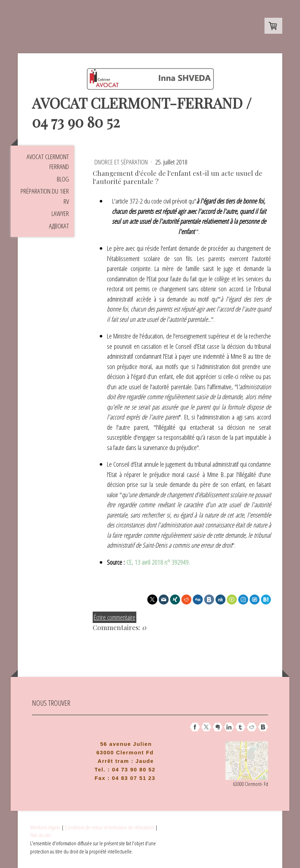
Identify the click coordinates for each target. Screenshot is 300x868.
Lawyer (60, 213)
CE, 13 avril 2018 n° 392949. (159, 562)
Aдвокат (59, 226)
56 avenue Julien (126, 744)
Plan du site (40, 835)
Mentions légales (45, 827)
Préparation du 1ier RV (45, 196)
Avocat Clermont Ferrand (48, 162)
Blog (63, 179)
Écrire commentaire (114, 617)
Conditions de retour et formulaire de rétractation (110, 827)
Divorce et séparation (122, 162)
